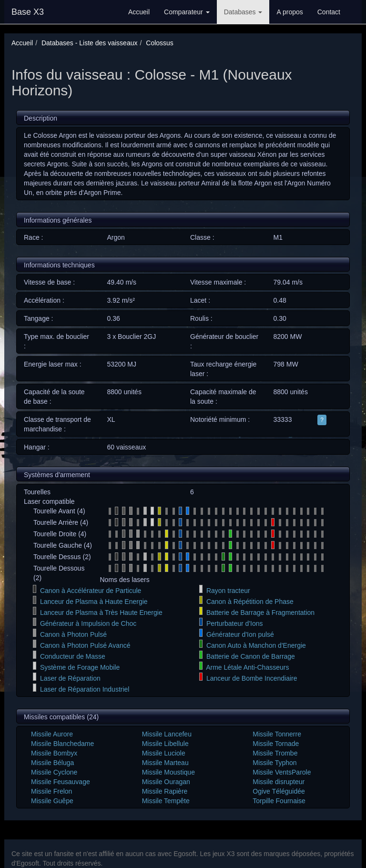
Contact (329, 12)
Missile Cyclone (54, 772)
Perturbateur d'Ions (235, 623)
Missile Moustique (168, 772)
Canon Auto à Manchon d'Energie (256, 645)
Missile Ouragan (166, 782)
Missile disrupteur (279, 782)
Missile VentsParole (282, 772)
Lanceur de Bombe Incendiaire (252, 678)
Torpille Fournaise (279, 801)
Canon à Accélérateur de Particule (91, 591)
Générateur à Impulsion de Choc (88, 623)
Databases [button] (243, 12)
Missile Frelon (51, 791)
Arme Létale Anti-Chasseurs (247, 667)
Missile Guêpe (52, 801)
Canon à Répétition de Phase (250, 602)
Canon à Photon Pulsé (73, 634)
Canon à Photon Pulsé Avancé (85, 645)
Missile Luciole (164, 753)
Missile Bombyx (54, 753)
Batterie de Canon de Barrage (251, 656)
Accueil (139, 12)
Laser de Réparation (70, 678)
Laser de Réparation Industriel (85, 689)
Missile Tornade (276, 744)
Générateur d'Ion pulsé (240, 634)
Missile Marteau (165, 763)
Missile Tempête (166, 801)
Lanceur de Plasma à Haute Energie (94, 602)
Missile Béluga (52, 763)
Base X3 (28, 12)
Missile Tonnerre (277, 734)
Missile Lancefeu (167, 734)
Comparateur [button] (187, 12)
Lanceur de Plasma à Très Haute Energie (101, 613)
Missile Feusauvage (61, 782)
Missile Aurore (52, 734)
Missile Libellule (165, 744)
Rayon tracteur (228, 591)
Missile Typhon (274, 763)
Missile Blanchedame (62, 744)
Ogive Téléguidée (279, 791)
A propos (290, 12)
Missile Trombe (275, 753)
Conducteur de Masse (73, 656)
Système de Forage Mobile (80, 667)
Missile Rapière (165, 791)
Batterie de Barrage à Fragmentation (260, 613)
